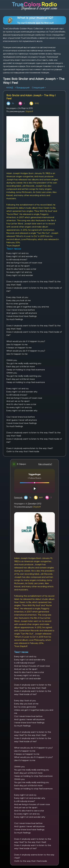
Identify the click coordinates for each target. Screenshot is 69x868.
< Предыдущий (22, 88)
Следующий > (39, 88)
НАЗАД (10, 88)
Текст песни (21, 652)
